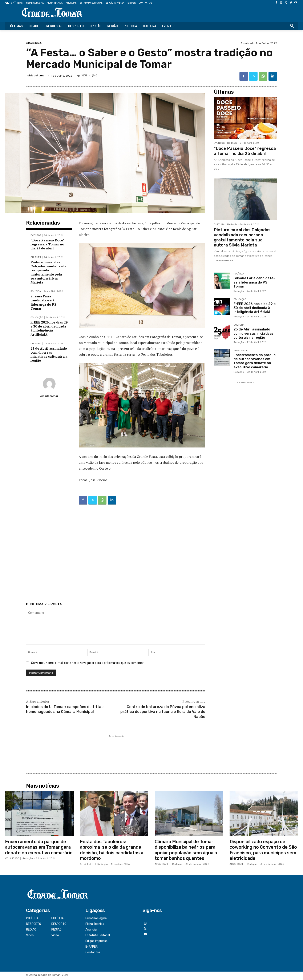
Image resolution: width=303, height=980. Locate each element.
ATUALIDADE (34, 43)
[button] (292, 26)
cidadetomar (37, 75)
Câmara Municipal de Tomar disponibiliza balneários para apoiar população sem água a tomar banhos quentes (187, 852)
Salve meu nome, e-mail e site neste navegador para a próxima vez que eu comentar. (88, 665)
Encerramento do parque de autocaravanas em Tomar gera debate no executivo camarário (255, 361)
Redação (232, 143)
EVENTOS (36, 235)
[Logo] (52, 13)
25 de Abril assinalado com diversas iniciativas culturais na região (49, 354)
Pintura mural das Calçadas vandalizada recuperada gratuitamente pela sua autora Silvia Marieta (48, 272)
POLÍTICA (36, 291)
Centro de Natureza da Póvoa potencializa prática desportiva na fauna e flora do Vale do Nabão (163, 714)
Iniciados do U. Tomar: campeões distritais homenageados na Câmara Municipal (65, 711)
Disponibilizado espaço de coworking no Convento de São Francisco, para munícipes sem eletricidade (264, 852)
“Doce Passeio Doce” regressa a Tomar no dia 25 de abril (48, 244)
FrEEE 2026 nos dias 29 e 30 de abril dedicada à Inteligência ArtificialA (49, 328)
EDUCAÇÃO (37, 318)
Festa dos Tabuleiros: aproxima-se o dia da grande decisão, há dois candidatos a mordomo (112, 852)
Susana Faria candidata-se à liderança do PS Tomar (43, 302)
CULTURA (36, 257)
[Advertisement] (116, 554)
